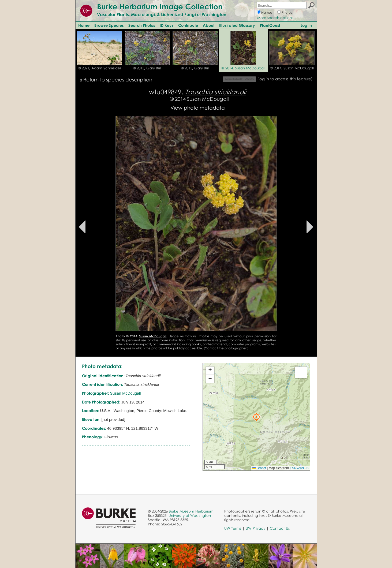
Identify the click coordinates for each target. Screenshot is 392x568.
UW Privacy (255, 528)
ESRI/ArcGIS (299, 468)
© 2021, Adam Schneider (100, 68)
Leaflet (259, 468)
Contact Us (280, 528)
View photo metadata (198, 108)
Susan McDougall (208, 99)
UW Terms (233, 528)
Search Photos (142, 25)
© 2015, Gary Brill (147, 68)
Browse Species (109, 25)
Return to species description (118, 79)
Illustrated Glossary (237, 25)
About (209, 25)
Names (267, 12)
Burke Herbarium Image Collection (160, 6)
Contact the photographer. (226, 348)
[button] (256, 417)
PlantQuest (270, 25)
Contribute (188, 25)
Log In (306, 25)
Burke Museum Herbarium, (192, 511)
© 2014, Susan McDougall (243, 68)
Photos (287, 12)
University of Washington (190, 515)
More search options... (277, 18)
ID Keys (167, 25)
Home (84, 25)
